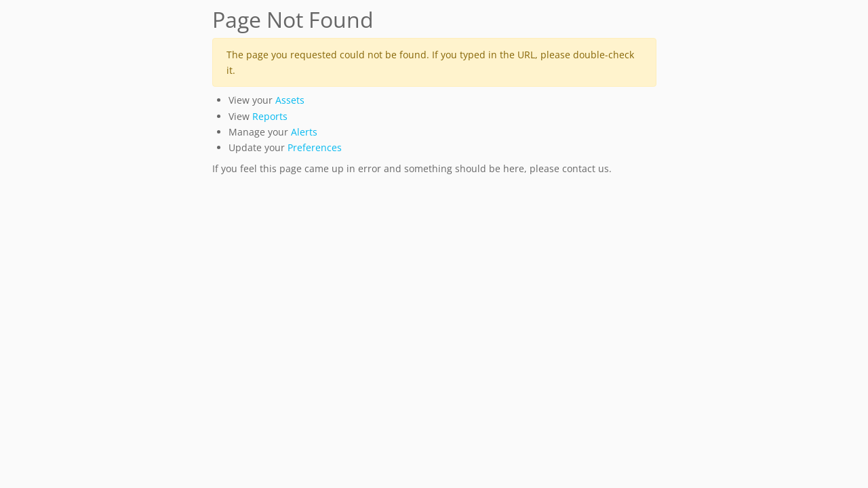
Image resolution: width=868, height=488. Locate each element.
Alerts (304, 132)
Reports (270, 116)
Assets (290, 100)
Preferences (315, 147)
